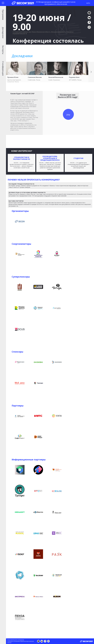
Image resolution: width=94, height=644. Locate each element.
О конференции (3, 68)
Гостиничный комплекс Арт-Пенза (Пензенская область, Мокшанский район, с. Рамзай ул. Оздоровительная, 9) (43, 33)
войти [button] (88, 3)
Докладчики (3, 33)
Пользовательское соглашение (16, 640)
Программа (3, 15)
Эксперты (3, 50)
